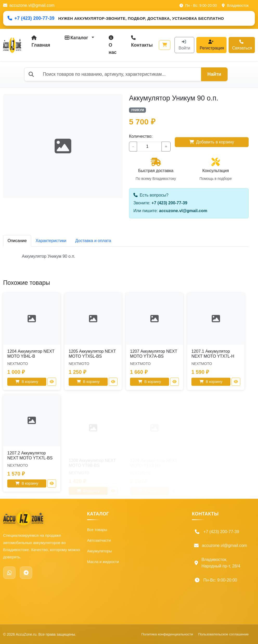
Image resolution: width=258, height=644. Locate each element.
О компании (140, 530)
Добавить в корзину (212, 142)
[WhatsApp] (9, 572)
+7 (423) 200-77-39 (31, 18)
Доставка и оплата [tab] (93, 241)
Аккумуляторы (101, 553)
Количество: (141, 136)
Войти (185, 45)
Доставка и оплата (147, 553)
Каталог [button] (77, 38)
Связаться (242, 45)
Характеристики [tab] (51, 241)
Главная (41, 42)
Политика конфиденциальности (150, 580)
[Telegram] (26, 572)
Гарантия (138, 565)
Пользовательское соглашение (147, 599)
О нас (113, 45)
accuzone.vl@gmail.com (29, 5)
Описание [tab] (17, 241)
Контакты (142, 42)
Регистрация (212, 45)
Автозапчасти (100, 541)
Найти (214, 74)
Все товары (98, 530)
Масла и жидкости (105, 565)
